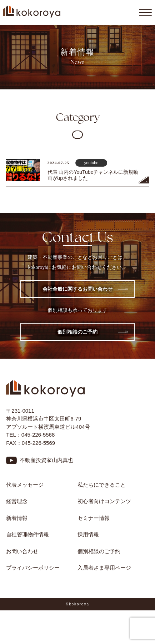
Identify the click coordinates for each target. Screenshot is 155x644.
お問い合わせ (22, 551)
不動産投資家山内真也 (46, 460)
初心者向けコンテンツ (107, 501)
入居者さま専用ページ (104, 568)
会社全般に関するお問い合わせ (77, 289)
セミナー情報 (94, 518)
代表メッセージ (25, 485)
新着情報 (17, 518)
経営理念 (17, 501)
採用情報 (88, 534)
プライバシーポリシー (33, 568)
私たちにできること (102, 485)
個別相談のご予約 (77, 332)
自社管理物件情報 (27, 534)
